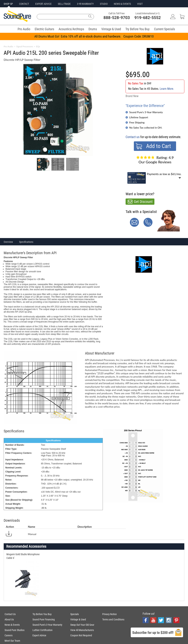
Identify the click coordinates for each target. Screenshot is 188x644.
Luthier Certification (43, 630)
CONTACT (24, 4)
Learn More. (167, 89)
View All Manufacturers (82, 630)
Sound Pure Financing (44, 619)
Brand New (132, 96)
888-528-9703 (117, 18)
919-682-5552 (148, 18)
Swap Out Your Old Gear (82, 625)
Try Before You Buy (138, 29)
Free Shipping (137, 122)
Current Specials (164, 29)
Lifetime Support (139, 117)
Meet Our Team (12, 641)
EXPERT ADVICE (43, 4)
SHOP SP (8, 4)
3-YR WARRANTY (85, 4)
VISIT (140, 4)
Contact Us (10, 614)
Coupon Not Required (81, 635)
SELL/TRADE (64, 4)
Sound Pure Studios (15, 630)
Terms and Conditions (113, 619)
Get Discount (143, 202)
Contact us (133, 137)
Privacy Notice (110, 614)
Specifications (26, 242)
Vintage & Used (111, 29)
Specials (75, 614)
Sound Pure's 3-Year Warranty (146, 112)
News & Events (12, 625)
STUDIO (104, 4)
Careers (9, 635)
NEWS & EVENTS (122, 4)
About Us (9, 619)
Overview (8, 242)
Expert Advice (39, 635)
